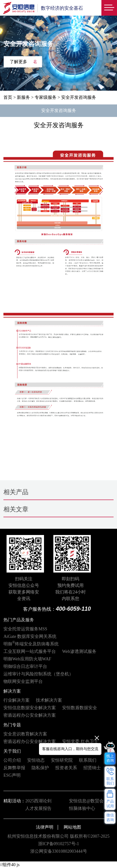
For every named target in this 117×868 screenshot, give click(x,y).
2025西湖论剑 (38, 801)
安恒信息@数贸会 (86, 801)
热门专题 (12, 725)
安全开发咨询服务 (59, 111)
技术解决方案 (49, 700)
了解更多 (23, 61)
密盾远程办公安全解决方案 (30, 715)
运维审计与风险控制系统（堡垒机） (38, 674)
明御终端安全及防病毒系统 (31, 644)
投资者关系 (66, 768)
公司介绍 (12, 760)
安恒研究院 (62, 760)
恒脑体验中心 (82, 808)
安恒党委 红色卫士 (80, 742)
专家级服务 (46, 97)
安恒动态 (36, 760)
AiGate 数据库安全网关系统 (30, 636)
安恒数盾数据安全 (80, 708)
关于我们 (12, 751)
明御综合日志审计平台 (25, 666)
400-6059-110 (73, 609)
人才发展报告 (38, 808)
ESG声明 (12, 775)
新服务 (23, 97)
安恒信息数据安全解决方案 (30, 708)
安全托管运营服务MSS (25, 629)
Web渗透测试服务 (79, 651)
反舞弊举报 (14, 768)
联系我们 (88, 760)
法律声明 (45, 827)
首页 (8, 97)
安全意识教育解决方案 (25, 734)
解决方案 (12, 691)
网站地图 (72, 827)
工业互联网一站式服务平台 (30, 651)
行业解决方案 (17, 700)
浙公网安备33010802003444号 (59, 851)
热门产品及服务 (19, 620)
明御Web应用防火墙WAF (27, 659)
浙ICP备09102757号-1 (58, 844)
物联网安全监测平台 (23, 681)
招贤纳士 (92, 768)
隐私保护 (40, 768)
